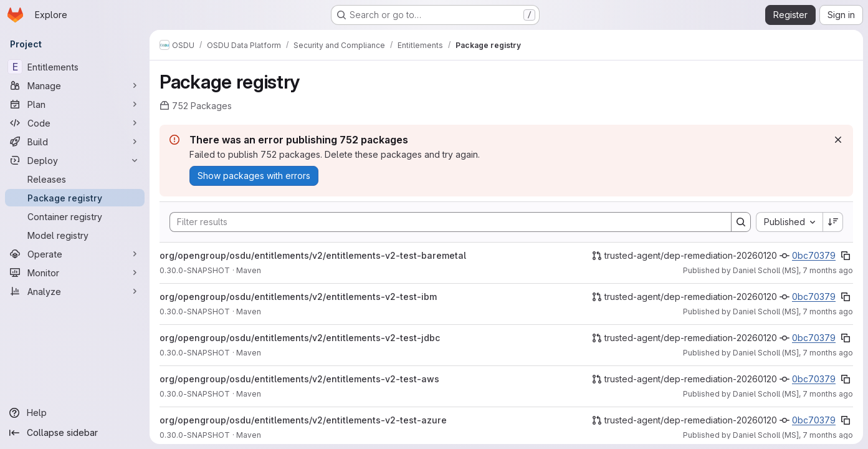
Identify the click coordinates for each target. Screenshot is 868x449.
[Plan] (75, 104)
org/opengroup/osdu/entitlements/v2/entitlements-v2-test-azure (303, 420)
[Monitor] (75, 273)
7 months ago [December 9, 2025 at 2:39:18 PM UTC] (828, 270)
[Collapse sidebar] (75, 433)
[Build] (75, 142)
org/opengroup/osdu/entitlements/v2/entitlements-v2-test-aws (299, 379)
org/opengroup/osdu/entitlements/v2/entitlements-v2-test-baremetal (313, 255)
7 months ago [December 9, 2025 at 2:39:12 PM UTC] (828, 311)
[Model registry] (75, 235)
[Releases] (75, 179)
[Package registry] (75, 198)
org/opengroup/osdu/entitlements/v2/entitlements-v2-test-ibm (298, 297)
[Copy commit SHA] (846, 256)
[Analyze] (75, 291)
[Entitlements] (75, 67)
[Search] (444, 222)
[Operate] (75, 254)
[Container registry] (75, 216)
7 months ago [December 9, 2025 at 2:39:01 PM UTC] (828, 394)
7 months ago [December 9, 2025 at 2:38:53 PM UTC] (828, 435)
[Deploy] (75, 160)
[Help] (75, 413)
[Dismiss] (838, 140)
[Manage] (75, 85)
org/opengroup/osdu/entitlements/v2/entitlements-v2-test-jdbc (300, 338)
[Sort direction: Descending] (833, 222)
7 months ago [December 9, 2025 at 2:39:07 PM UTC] (828, 353)
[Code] (75, 123)
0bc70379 (814, 255)
